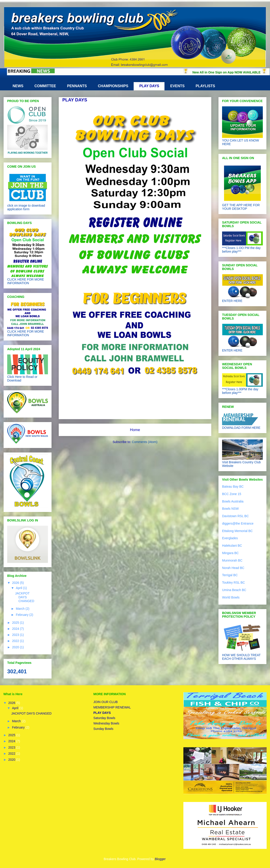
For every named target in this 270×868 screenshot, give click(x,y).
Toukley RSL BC (233, 582)
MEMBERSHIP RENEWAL (112, 707)
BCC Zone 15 (232, 494)
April (19, 588)
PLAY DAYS (149, 86)
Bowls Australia (233, 501)
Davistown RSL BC (235, 516)
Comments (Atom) (145, 442)
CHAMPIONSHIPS (113, 86)
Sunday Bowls (103, 729)
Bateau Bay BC (233, 487)
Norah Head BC (233, 568)
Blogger (160, 859)
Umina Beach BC (234, 590)
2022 (16, 641)
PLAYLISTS (206, 86)
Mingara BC (230, 553)
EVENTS (177, 86)
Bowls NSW (230, 509)
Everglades (230, 538)
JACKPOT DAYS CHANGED (25, 597)
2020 (16, 647)
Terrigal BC (230, 575)
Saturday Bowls (104, 718)
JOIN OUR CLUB (106, 702)
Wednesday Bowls (106, 723)
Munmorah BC (232, 560)
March (21, 609)
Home (135, 430)
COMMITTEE (45, 86)
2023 (16, 635)
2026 (16, 583)
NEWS (18, 86)
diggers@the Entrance (238, 523)
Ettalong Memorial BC (237, 531)
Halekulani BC (232, 546)
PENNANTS (77, 86)
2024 (16, 629)
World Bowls (231, 597)
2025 (16, 623)
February (22, 615)
